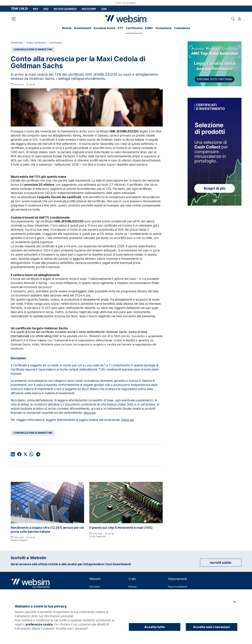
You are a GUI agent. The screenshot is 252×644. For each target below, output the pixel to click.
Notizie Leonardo (65, 9)
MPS (36, 9)
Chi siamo (95, 587)
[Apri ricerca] (233, 19)
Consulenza (182, 28)
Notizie (67, 28)
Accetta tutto (155, 627)
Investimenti (83, 28)
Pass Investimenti (177, 587)
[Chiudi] (235, 602)
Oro (46, 9)
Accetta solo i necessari (211, 627)
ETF (120, 28)
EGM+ (149, 28)
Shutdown (89, 9)
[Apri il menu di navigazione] (14, 19)
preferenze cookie (39, 624)
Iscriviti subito (221, 563)
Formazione (164, 28)
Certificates (134, 28)
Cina (104, 9)
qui (132, 420)
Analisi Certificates (36, 43)
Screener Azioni (104, 28)
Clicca (125, 420)
